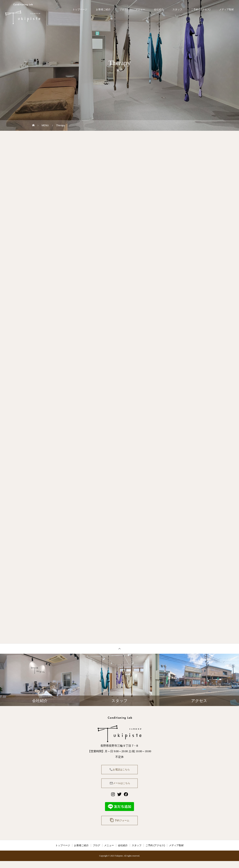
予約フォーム (119, 826)
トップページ (80, 9)
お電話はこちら (119, 772)
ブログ (123, 9)
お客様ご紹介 (103, 9)
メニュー (140, 9)
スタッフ (177, 9)
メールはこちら (119, 787)
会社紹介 (159, 9)
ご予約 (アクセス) (201, 9)
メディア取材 (226, 9)
